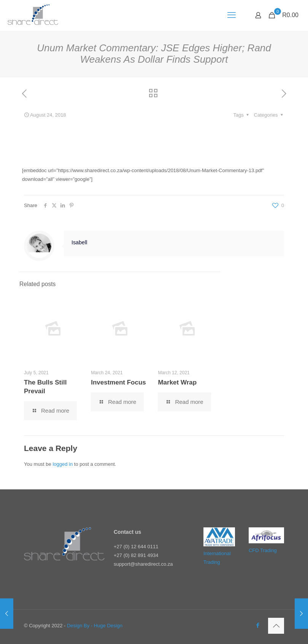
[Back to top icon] (276, 626)
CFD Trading (263, 550)
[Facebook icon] (258, 625)
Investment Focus (118, 382)
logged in (63, 464)
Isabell (79, 242)
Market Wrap (177, 382)
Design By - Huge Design (95, 626)
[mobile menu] (232, 15)
